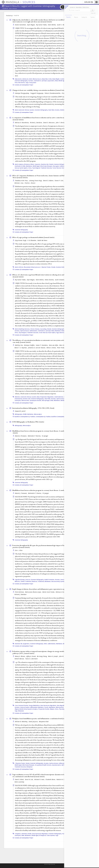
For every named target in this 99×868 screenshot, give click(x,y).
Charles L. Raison (30, 183)
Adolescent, (26, 79)
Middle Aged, (62, 81)
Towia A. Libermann (31, 659)
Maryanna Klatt (44, 722)
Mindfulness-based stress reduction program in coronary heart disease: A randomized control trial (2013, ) (49, 432)
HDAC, (46, 644)
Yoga (57, 835)
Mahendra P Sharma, (35, 436)
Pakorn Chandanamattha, (53, 93)
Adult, (31, 79)
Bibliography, (19, 414)
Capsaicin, (38, 164)
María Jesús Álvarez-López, (33, 592)
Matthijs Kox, (19, 345)
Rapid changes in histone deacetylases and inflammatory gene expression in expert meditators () (49, 589)
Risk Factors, (22, 83)
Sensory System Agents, (21, 168)
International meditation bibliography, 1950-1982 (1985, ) (33, 408)
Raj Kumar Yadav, (42, 25)
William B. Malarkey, (22, 722)
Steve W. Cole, (29, 779)
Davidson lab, (45, 164)
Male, (57, 81)
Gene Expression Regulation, (48, 705)
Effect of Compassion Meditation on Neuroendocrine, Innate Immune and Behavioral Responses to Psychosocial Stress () (50, 177)
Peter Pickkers (61, 348)
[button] (97, 2)
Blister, (32, 164)
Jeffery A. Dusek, (31, 656)
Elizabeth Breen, (51, 779)
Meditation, (29, 166)
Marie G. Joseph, (53, 656)
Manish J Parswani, (21, 436)
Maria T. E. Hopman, (21, 348)
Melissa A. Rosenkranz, (22, 123)
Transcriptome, (51, 835)
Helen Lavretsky (19, 782)
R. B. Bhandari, (32, 240)
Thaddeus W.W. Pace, (22, 181)
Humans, (31, 81)
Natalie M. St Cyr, (62, 779)
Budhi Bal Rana (42, 240)
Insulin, (46, 707)
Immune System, (25, 707)
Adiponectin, (18, 79)
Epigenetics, (26, 644)
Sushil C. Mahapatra (63, 25)
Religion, (52, 709)
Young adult (33, 83)
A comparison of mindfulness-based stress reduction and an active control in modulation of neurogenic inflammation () (51, 119)
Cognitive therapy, (20, 580)
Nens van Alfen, (54, 345)
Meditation (63, 110)
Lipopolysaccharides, (36, 400)
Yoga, (27, 83)
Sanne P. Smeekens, (42, 345)
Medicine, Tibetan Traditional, (23, 581)
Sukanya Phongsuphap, (22, 93)
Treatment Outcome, (46, 168)
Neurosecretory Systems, (58, 581)
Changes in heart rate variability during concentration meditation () (39, 90)
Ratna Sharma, (50, 280)
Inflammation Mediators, (37, 707)
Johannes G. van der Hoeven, (37, 348)
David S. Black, (20, 779)
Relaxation (21, 711)
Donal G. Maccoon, (49, 123)
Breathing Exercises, (24, 329)
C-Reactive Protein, (46, 267)
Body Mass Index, (47, 79)
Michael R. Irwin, (40, 779)
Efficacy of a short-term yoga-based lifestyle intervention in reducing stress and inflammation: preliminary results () (49, 276)
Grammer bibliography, (21, 81)
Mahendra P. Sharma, (35, 493)
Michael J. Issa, (19, 183)
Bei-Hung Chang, (42, 656)
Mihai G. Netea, (52, 348)
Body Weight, (56, 79)
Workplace (29, 767)
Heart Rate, (51, 110)
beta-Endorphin (64, 333)
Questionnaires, (57, 765)
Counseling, (43, 329)
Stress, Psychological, (34, 168)
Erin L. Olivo (19, 550)
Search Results (13, 9)
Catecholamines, (59, 397)
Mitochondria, (60, 707)
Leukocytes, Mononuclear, (22, 400)
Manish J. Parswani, (21, 493)
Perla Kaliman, (20, 592)
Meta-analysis (38, 414)
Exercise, (28, 580)
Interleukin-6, (38, 81)
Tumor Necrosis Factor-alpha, (61, 168)
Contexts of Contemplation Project (24, 85)
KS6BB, (25, 414)
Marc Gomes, (64, 345)
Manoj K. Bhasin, (20, 656)
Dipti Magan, (31, 25)
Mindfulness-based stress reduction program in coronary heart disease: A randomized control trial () (50, 490)
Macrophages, (46, 400)
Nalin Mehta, (52, 25)
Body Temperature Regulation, (45, 397)
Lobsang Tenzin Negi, (36, 181)
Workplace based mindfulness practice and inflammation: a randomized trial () (43, 718)
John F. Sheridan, (61, 123)
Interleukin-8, (19, 166)
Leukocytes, (18, 835)
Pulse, (16, 83)
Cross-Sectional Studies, (22, 705)
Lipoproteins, (51, 81)
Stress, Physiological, (61, 709)
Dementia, (24, 834)
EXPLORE (89, 2)
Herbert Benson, (20, 659)
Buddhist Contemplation (58, 417)
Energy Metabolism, (34, 705)
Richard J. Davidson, (36, 123)
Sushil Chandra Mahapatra (63, 280)
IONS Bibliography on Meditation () (28, 422)
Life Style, (44, 81)
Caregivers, (18, 834)
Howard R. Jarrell (20, 411)
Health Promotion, (49, 580)
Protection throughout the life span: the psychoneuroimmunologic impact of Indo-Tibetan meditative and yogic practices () (49, 546)
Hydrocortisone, (25, 331)
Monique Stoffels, (30, 345)
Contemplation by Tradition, (43, 417)
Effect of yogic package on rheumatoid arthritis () (33, 237)
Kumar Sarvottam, (21, 25)
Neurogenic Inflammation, (60, 166)
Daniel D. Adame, (49, 181)
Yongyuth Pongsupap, (37, 93)
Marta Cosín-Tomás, (49, 592)
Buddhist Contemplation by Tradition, (25, 417)
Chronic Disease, (35, 329)
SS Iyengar (45, 436)
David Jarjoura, (33, 722)
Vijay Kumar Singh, (21, 240)
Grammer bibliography (21, 230)
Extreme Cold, (27, 399)
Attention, (18, 397)
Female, (51, 164)
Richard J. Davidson (20, 594)
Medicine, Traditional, (38, 581)
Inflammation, (34, 331)
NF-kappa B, (43, 835)
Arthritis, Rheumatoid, (25, 267)
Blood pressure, (37, 79)
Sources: (5, 9)
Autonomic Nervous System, (26, 110)
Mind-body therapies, (46, 166)
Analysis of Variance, (24, 164)
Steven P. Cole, (59, 181)
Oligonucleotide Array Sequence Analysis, (26, 709)
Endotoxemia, (19, 399)
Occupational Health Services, (43, 765)
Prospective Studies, (44, 709)
